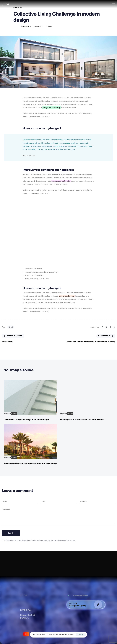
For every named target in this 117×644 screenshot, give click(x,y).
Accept (81, 635)
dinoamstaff (25, 26)
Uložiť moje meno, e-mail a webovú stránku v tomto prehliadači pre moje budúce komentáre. (40, 540)
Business (14, 414)
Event (11, 327)
